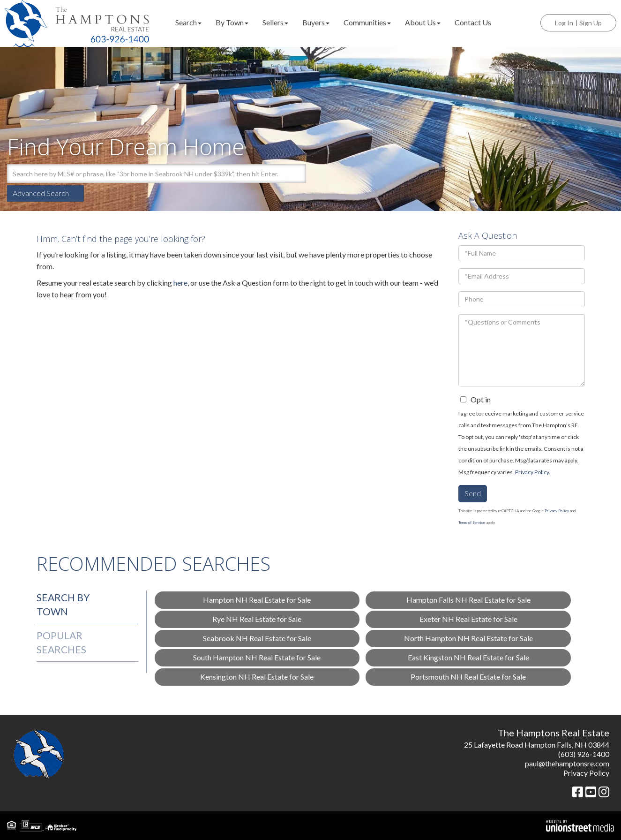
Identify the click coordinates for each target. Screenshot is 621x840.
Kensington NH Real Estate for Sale (257, 677)
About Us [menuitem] (423, 22)
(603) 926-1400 (584, 754)
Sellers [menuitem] (275, 22)
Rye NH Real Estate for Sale (257, 619)
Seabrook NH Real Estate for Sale (257, 638)
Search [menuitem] (188, 22)
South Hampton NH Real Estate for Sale (257, 657)
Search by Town (63, 604)
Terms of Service (472, 522)
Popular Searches (61, 642)
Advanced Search (41, 193)
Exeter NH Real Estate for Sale (468, 619)
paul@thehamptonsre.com (567, 763)
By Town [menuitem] (232, 22)
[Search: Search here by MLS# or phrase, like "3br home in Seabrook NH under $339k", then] (147, 174)
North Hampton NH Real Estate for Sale (468, 638)
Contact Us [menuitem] (473, 22)
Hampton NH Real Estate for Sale (257, 600)
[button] (297, 174)
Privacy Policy (532, 472)
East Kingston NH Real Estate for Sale (468, 657)
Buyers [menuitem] (316, 22)
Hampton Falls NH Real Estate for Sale (468, 600)
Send (473, 493)
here (180, 283)
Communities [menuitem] (367, 22)
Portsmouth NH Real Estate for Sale (468, 677)
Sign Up (591, 23)
